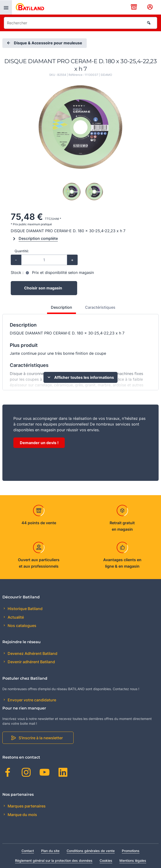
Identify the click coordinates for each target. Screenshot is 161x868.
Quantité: (22, 251)
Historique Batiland (25, 609)
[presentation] (6, 7)
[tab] (59, 309)
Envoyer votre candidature (31, 700)
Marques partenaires (26, 806)
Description (62, 307)
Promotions (131, 851)
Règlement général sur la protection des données (54, 860)
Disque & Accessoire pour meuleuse (44, 43)
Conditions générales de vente (91, 851)
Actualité (15, 617)
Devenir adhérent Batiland (31, 662)
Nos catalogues (21, 626)
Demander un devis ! (39, 443)
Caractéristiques (100, 307)
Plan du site (50, 851)
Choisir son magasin (43, 288)
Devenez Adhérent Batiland (32, 653)
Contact (28, 851)
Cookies (106, 860)
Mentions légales (133, 860)
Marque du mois (22, 815)
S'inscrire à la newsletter (41, 738)
